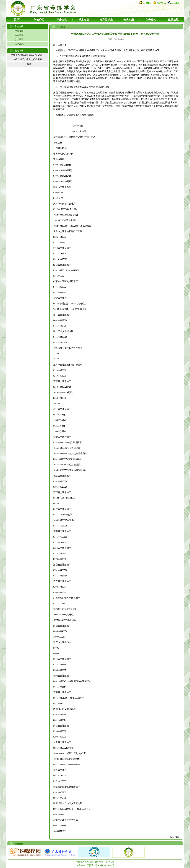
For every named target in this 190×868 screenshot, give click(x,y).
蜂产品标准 (106, 20)
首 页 (17, 20)
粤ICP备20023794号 (105, 865)
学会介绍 (39, 20)
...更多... (29, 64)
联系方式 (19, 44)
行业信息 (61, 20)
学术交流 (84, 20)
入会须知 (151, 20)
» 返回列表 (174, 837)
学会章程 (19, 39)
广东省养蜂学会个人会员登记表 (26, 59)
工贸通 (90, 865)
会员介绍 (129, 20)
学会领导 (19, 35)
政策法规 (173, 20)
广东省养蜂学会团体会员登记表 (26, 55)
